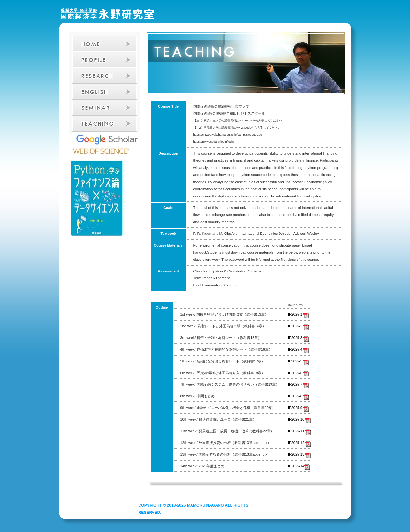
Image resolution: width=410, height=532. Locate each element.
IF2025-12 (299, 443)
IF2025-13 (299, 454)
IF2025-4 (298, 349)
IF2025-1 (298, 314)
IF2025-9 (298, 408)
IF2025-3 (298, 338)
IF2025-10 (299, 419)
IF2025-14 (299, 466)
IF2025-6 (298, 373)
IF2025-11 (299, 431)
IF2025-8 (298, 396)
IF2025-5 (298, 361)
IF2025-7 (298, 384)
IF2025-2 (298, 326)
